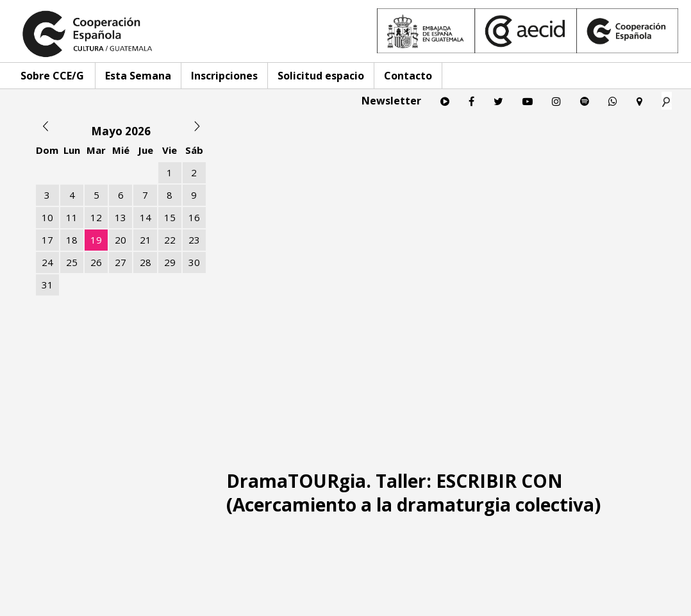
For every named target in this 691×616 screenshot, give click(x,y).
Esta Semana (138, 76)
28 (146, 262)
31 (47, 285)
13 (121, 217)
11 (72, 217)
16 (194, 217)
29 (170, 262)
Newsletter (391, 101)
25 (72, 262)
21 (146, 240)
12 (96, 217)
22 (170, 240)
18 (72, 240)
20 (121, 240)
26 (96, 262)
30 (194, 262)
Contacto (408, 76)
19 (96, 240)
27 (121, 262)
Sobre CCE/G (52, 76)
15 (170, 217)
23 (194, 240)
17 (47, 240)
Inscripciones (224, 76)
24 (47, 262)
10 (47, 217)
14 (146, 217)
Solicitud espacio (321, 76)
